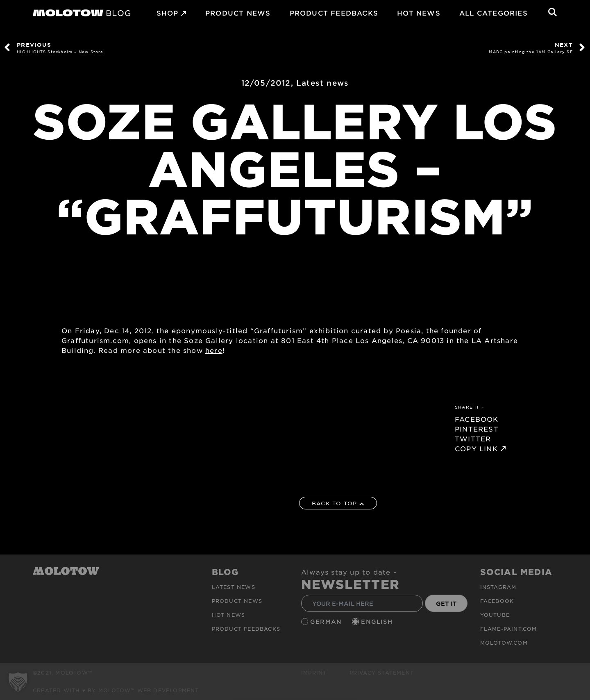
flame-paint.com (509, 629)
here (214, 350)
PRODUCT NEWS (238, 13)
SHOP (168, 13)
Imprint (314, 673)
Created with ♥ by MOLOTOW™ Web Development (116, 690)
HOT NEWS (419, 13)
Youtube (495, 615)
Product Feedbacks (334, 13)
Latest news (322, 83)
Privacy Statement (382, 673)
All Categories (494, 13)
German (327, 622)
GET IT (446, 603)
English (378, 622)
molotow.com (504, 643)
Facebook (497, 601)
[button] (18, 682)
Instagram (498, 587)
